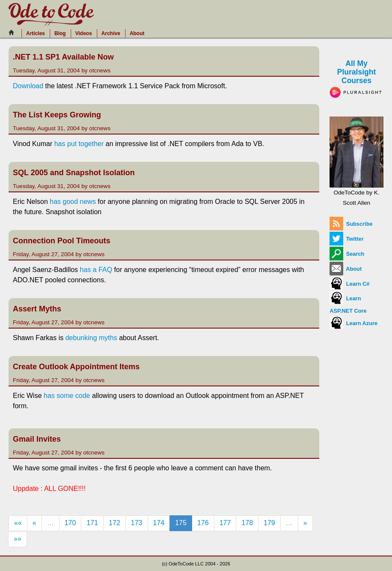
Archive (111, 33)
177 (225, 523)
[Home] (14, 33)
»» (18, 539)
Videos (84, 33)
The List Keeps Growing (57, 115)
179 (269, 523)
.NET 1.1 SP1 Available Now (63, 57)
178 (247, 523)
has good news (73, 202)
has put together (79, 144)
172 (114, 523)
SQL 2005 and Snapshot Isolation (74, 173)
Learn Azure (353, 323)
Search (347, 254)
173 (137, 523)
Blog (60, 33)
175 (181, 523)
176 (203, 523)
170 (70, 523)
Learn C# (349, 284)
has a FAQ (97, 270)
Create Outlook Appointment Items (76, 367)
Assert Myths (37, 309)
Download (28, 86)
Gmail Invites (37, 439)
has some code (67, 396)
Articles (36, 33)
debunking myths (91, 338)
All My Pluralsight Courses (356, 78)
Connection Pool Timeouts (62, 241)
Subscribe (351, 224)
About (137, 33)
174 (159, 523)
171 (92, 523)
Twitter (347, 239)
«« (18, 523)
